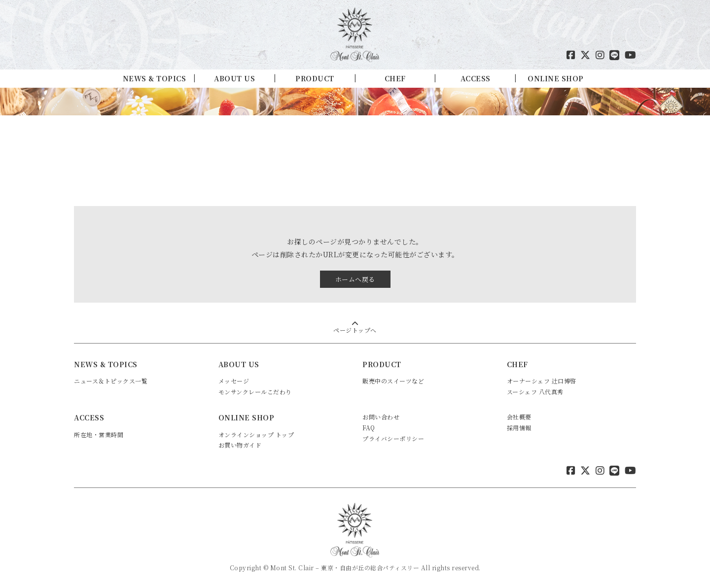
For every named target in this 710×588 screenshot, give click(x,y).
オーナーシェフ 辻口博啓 (542, 381)
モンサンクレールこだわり (255, 392)
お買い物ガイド (240, 445)
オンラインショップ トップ (256, 434)
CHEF (395, 78)
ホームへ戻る (355, 279)
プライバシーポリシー (393, 438)
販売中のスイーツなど (393, 381)
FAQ (369, 428)
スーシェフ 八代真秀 (535, 392)
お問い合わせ (381, 417)
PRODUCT (315, 78)
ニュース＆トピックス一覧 (111, 381)
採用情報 (519, 428)
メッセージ (234, 381)
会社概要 (519, 417)
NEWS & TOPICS (155, 78)
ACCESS (476, 78)
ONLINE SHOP (556, 78)
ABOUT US (234, 78)
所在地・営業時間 (99, 434)
